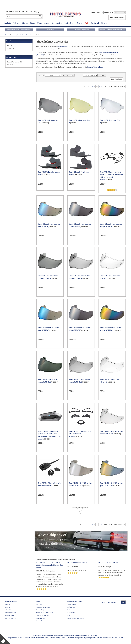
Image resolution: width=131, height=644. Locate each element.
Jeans (47, 23)
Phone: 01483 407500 (15, 12)
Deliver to (109, 12)
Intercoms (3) (11, 65)
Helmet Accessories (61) (15, 62)
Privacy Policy (41, 618)
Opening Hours (10, 615)
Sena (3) (10, 46)
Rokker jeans (71, 607)
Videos (104, 23)
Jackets (7, 23)
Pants (40, 23)
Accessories (57, 23)
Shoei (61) (10, 48)
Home (7, 35)
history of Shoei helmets (95, 67)
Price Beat (40, 604)
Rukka (69, 610)
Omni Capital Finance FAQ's (45, 613)
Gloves (25, 23)
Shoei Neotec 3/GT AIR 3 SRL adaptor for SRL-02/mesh (80, 434)
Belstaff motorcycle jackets (75, 618)
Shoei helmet (62, 46)
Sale (87, 23)
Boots (33, 23)
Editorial (95, 23)
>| (102, 86)
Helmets (17, 23)
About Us (8, 610)
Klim (69, 615)
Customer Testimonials (43, 607)
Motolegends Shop (11, 613)
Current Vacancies (11, 618)
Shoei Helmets (31, 35)
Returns (8, 604)
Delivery (8, 607)
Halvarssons (71, 613)
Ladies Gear (69, 23)
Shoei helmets (72, 604)
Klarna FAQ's (40, 610)
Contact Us (40, 621)
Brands (80, 23)
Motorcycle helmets (18, 35)
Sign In (100, 12)
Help (93, 12)
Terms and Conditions (43, 615)
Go (40, 17)
